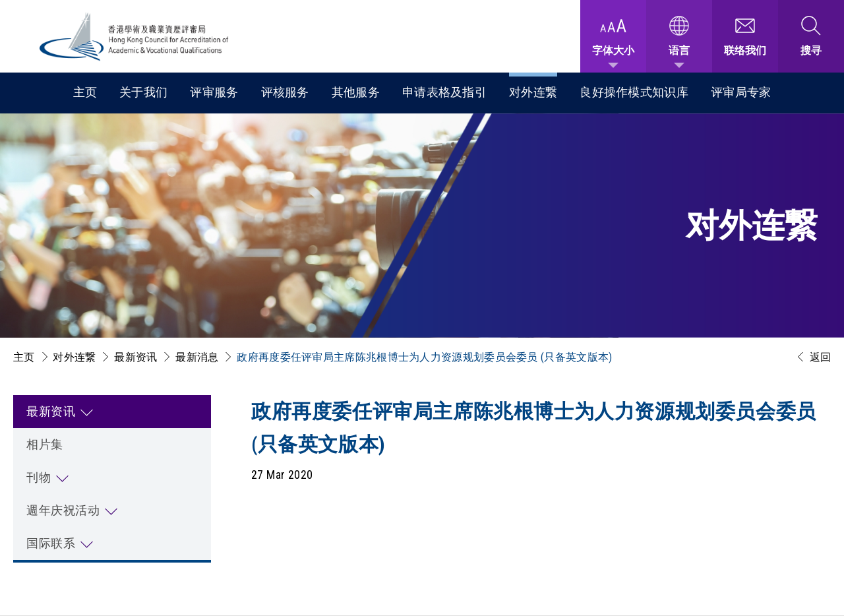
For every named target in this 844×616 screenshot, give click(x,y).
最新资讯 (136, 357)
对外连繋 (533, 92)
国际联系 (51, 543)
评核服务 (285, 92)
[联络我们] (745, 36)
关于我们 (143, 92)
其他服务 (356, 92)
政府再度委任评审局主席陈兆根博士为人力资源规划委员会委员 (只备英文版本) (424, 357)
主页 (85, 92)
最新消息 (197, 357)
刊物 (39, 477)
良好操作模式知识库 (634, 92)
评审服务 (214, 92)
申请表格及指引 (444, 92)
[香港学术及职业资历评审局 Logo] (135, 37)
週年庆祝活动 (63, 510)
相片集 (45, 444)
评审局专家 (741, 92)
